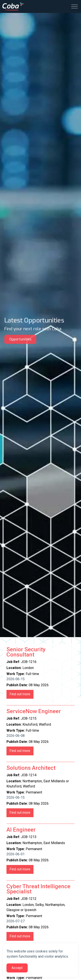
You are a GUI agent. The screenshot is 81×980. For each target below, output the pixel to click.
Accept (17, 968)
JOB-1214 (20, 813)
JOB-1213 (20, 869)
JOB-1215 (20, 751)
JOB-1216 (20, 694)
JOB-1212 (20, 936)
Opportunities (20, 337)
